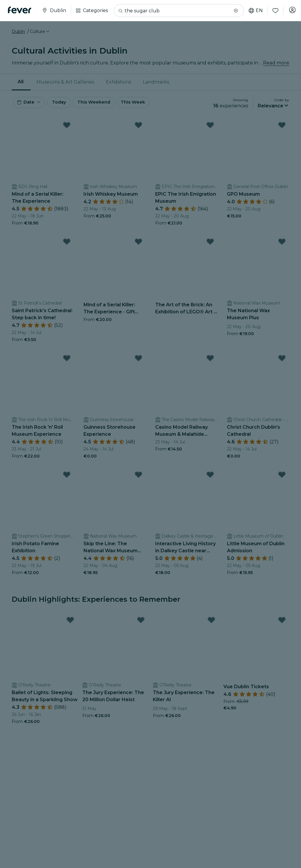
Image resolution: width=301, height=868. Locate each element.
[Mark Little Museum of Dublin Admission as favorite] (282, 478)
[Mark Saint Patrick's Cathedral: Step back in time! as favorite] (67, 245)
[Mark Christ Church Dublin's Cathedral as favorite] (282, 361)
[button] (232, 11)
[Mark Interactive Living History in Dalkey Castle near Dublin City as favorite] (210, 478)
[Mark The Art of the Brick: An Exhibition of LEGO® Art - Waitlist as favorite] (210, 245)
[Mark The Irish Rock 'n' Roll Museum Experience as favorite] (67, 361)
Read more (276, 63)
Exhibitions (118, 82)
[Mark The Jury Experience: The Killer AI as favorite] (211, 623)
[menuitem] (21, 82)
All (21, 82)
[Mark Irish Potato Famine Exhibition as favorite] (67, 478)
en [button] (252, 11)
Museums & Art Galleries (65, 82)
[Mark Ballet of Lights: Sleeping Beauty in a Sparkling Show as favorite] (70, 623)
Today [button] (67, 104)
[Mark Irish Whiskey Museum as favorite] (138, 128)
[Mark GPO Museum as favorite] (282, 128)
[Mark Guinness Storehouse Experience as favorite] (138, 361)
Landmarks (156, 82)
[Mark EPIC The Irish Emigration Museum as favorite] (210, 128)
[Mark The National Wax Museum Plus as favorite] (282, 245)
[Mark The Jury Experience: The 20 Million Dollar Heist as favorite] (141, 623)
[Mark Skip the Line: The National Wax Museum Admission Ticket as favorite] (138, 478)
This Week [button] (151, 104)
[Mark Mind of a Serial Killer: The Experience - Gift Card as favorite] (138, 245)
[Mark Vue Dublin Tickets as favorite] (282, 623)
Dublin (18, 31)
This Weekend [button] (108, 104)
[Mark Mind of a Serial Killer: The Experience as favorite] (67, 128)
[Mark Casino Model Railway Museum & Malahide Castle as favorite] (210, 361)
